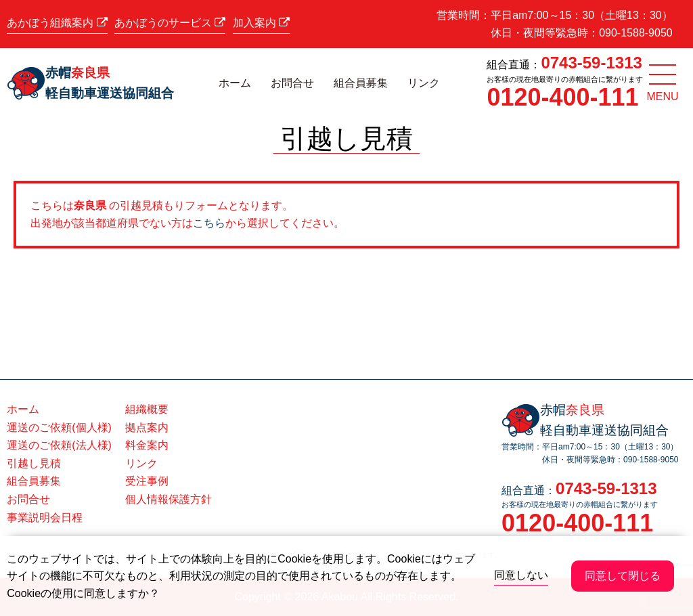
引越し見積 (34, 463)
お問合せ (292, 83)
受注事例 (147, 481)
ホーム (235, 83)
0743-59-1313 (591, 63)
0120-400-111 (562, 97)
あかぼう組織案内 (57, 23)
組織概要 (147, 409)
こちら (209, 223)
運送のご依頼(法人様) (59, 445)
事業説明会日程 (45, 518)
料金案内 (147, 445)
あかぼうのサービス (170, 23)
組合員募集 (361, 83)
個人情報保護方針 (169, 499)
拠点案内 (147, 427)
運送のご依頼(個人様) (59, 427)
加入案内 (261, 23)
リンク (424, 83)
